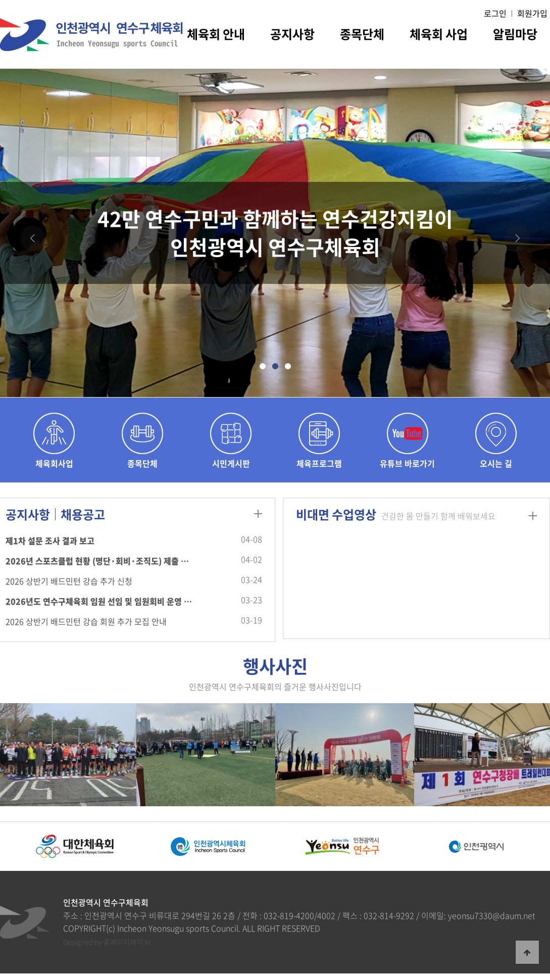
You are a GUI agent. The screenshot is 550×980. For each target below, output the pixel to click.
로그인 (495, 13)
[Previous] (33, 238)
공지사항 (292, 35)
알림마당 (515, 35)
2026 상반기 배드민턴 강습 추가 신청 (69, 581)
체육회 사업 (439, 35)
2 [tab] (275, 372)
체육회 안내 (216, 35)
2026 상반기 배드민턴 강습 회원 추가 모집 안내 (86, 621)
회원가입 (532, 13)
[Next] (517, 238)
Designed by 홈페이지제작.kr (107, 942)
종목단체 (362, 35)
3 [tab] (288, 372)
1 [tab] (262, 372)
